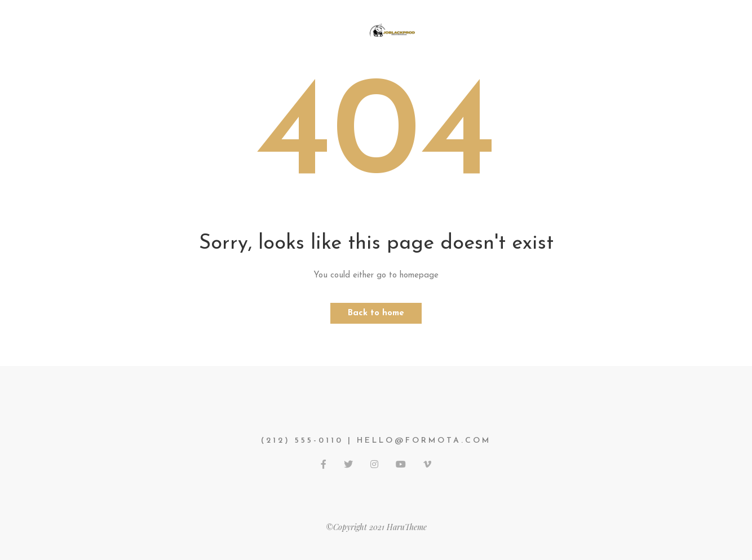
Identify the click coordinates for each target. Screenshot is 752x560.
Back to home (376, 313)
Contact (567, 29)
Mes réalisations (484, 29)
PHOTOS (323, 29)
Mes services (252, 29)
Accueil (182, 29)
